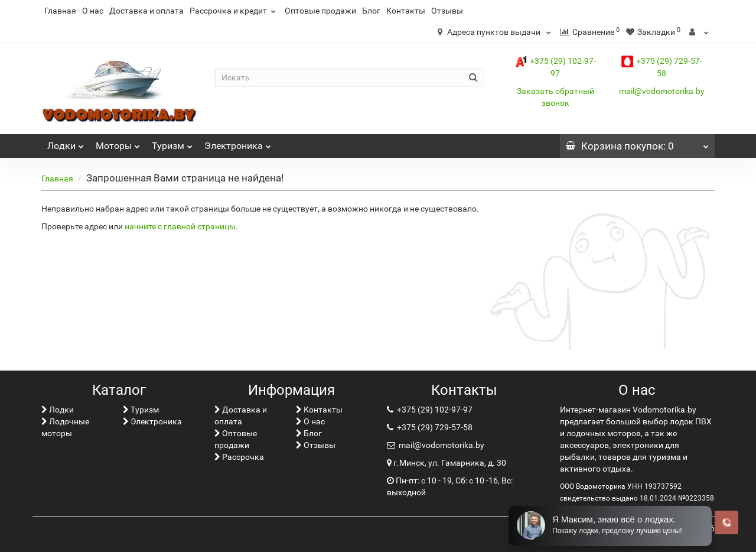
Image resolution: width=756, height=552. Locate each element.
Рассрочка (239, 457)
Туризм (172, 143)
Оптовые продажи (320, 11)
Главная (60, 11)
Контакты (406, 11)
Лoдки (66, 143)
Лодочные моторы (65, 427)
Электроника (238, 143)
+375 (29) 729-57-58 (434, 427)
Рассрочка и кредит (234, 11)
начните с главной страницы (180, 226)
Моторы (118, 143)
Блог (371, 11)
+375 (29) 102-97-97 (434, 410)
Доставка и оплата (146, 11)
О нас (93, 11)
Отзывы (447, 11)
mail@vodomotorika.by (662, 91)
